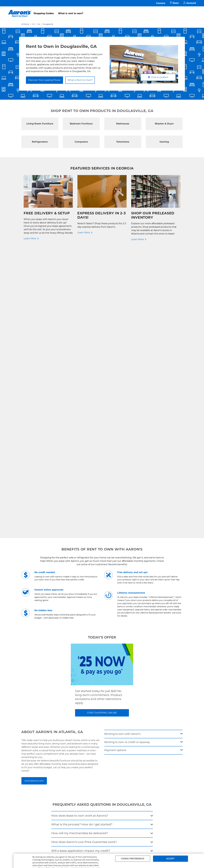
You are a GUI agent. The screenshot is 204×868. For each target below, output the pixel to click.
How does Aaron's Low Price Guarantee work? (84, 554)
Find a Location (158, 77)
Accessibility (89, 721)
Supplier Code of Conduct (95, 730)
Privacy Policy (90, 712)
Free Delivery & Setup (93, 699)
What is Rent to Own (59, 712)
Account (190, 3)
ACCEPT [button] (170, 859)
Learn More (30, 238)
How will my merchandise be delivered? (80, 545)
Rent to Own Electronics (26, 703)
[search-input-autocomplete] (99, 619)
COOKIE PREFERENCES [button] (133, 859)
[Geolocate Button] (130, 620)
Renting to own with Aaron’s (122, 446)
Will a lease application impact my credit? (81, 563)
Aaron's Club (55, 721)
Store (174, 3)
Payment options (115, 463)
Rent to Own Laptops (24, 717)
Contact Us (54, 699)
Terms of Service (91, 717)
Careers (161, 3)
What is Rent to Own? (80, 80)
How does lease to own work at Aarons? (80, 528)
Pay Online (54, 703)
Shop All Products (23, 726)
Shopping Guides (44, 13)
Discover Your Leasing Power (44, 80)
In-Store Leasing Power (60, 717)
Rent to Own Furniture (25, 699)
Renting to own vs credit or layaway (127, 454)
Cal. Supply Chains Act (94, 726)
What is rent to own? (71, 13)
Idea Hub (87, 708)
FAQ (51, 708)
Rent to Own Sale (22, 721)
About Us (124, 703)
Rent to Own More (23, 712)
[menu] (102, 10)
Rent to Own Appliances (26, 708)
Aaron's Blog (126, 712)
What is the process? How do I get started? (82, 537)
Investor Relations (128, 708)
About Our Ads (127, 717)
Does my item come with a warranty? (78, 572)
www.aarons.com (34, 493)
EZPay (52, 726)
